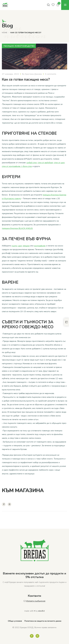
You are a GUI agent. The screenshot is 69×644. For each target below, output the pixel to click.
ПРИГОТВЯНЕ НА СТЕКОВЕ (30, 133)
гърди (14, 246)
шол (20, 246)
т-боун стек (26, 166)
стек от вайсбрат (45, 163)
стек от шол (59, 163)
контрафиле (40, 246)
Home (5, 33)
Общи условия (15, 621)
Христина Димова (33, 74)
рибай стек (32, 163)
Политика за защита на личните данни (43, 621)
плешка (26, 246)
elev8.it (41, 611)
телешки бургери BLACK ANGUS (17, 228)
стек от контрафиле (11, 166)
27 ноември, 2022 (10, 74)
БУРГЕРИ (11, 177)
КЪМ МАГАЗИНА (23, 490)
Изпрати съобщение (36, 601)
